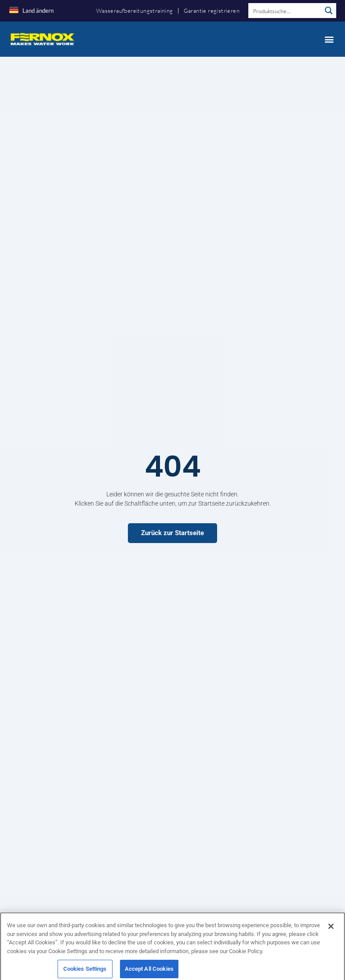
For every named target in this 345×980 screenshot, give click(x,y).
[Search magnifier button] (329, 11)
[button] (329, 39)
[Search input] (285, 11)
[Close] (331, 932)
